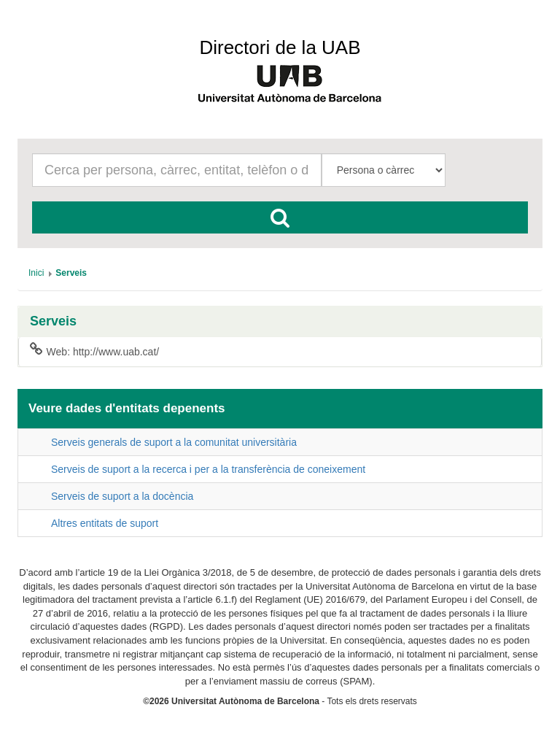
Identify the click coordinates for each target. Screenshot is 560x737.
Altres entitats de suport (105, 523)
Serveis (53, 321)
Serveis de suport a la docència (122, 496)
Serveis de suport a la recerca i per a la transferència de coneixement (208, 469)
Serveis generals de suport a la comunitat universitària (174, 442)
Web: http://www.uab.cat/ (94, 351)
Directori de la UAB (280, 47)
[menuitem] (36, 273)
